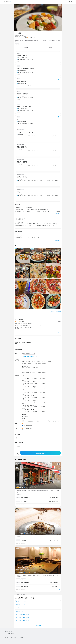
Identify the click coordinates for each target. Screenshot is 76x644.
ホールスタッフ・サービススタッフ (26, 69)
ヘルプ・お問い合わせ (9, 634)
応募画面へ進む (40, 453)
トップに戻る (38, 625)
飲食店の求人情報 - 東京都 (23, 620)
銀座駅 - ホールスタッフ (22, 611)
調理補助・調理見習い (23, 94)
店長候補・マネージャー (23, 56)
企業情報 (21, 637)
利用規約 (7, 637)
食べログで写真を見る (55, 311)
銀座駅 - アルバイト (21, 608)
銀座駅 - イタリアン (21, 602)
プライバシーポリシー (14, 637)
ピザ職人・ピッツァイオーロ (24, 107)
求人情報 (26, 48)
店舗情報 (50, 48)
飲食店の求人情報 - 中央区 (23, 617)
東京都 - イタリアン (21, 605)
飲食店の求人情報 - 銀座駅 (23, 614)
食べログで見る (57, 333)
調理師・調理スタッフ (23, 81)
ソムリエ (19, 119)
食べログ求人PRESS (9, 631)
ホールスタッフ (24, 502)
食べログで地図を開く (30, 356)
